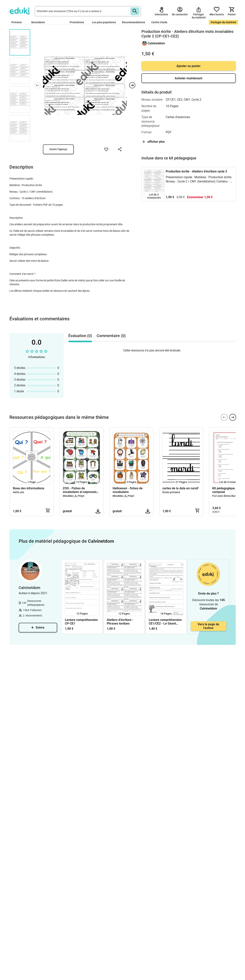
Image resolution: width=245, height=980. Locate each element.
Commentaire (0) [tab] (111, 336)
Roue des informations (29, 488)
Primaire (18, 22)
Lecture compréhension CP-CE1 (81, 622)
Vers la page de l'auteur (208, 626)
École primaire (171, 492)
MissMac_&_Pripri (74, 496)
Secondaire (40, 22)
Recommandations (134, 22)
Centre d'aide (159, 22)
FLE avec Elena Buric (225, 496)
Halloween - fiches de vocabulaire (128, 490)
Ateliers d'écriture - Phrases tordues (120, 622)
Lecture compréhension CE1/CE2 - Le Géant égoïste (165, 622)
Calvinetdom (156, 43)
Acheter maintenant (189, 78)
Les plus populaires (104, 22)
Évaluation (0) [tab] (80, 336)
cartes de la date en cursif (180, 488)
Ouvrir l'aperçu (58, 149)
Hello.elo (18, 492)
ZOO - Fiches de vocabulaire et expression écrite (81, 490)
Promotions (77, 22)
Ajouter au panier (189, 66)
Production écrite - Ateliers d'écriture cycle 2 (196, 171)
